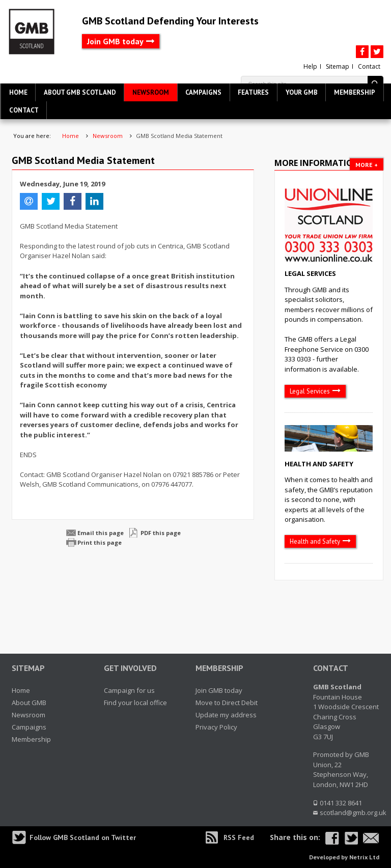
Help (310, 66)
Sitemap (338, 66)
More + (367, 165)
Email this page (101, 533)
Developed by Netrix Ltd (344, 857)
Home (18, 92)
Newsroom (151, 92)
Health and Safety (319, 464)
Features (253, 92)
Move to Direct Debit (227, 703)
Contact (369, 66)
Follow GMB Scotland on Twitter (83, 837)
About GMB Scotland (80, 92)
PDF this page (161, 533)
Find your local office (135, 703)
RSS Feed (239, 837)
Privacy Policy (216, 727)
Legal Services (310, 273)
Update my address (226, 715)
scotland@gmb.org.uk (353, 813)
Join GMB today (115, 41)
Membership (355, 92)
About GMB (29, 703)
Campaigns (203, 92)
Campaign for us (129, 690)
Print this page (100, 542)
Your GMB (302, 92)
